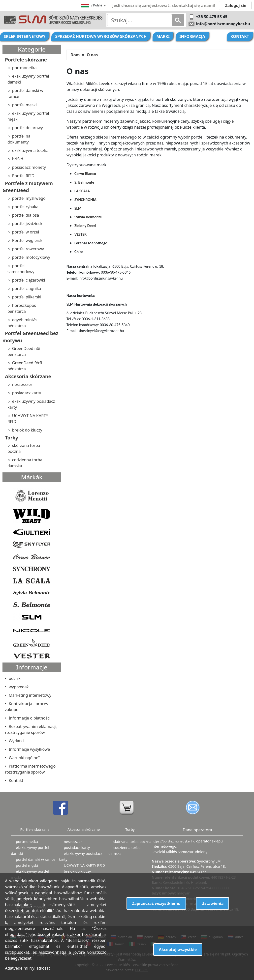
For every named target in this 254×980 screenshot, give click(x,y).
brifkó (18, 159)
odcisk (15, 678)
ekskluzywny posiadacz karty (31, 404)
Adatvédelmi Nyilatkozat (28, 968)
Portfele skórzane (26, 60)
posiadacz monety (29, 167)
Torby (12, 438)
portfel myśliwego (29, 198)
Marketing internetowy (30, 695)
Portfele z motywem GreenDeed (28, 187)
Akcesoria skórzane (28, 376)
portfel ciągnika (27, 288)
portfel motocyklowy (31, 257)
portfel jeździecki (28, 224)
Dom (75, 55)
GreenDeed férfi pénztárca (25, 366)
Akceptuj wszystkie (178, 950)
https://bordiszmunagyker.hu (174, 841)
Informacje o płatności (30, 718)
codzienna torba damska (25, 463)
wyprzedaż (19, 687)
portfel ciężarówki (29, 280)
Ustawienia (212, 903)
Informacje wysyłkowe (29, 749)
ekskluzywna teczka (30, 150)
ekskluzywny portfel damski (28, 79)
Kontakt (240, 36)
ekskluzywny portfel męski (28, 116)
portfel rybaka (25, 207)
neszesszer (22, 384)
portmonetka (24, 68)
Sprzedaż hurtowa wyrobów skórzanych (101, 36)
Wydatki (16, 741)
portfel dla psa (26, 215)
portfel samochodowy (21, 269)
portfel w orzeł (26, 232)
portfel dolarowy (28, 128)
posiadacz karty (27, 393)
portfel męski (24, 105)
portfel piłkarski (27, 297)
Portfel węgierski (28, 240)
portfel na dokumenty (19, 139)
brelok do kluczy (27, 430)
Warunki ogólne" (24, 758)
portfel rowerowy (28, 249)
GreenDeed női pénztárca (24, 351)
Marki (163, 36)
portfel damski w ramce (25, 93)
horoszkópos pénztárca (22, 308)
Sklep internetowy (25, 36)
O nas (92, 55)
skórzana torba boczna (24, 448)
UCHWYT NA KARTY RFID (28, 419)
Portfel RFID (23, 176)
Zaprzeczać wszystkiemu (156, 903)
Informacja (192, 36)
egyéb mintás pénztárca (22, 323)
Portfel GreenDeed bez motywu (30, 337)
